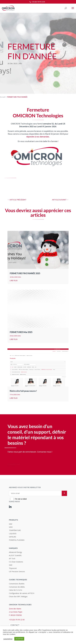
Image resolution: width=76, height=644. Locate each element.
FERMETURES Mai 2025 (21, 332)
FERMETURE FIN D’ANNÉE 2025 (25, 273)
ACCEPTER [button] (19, 639)
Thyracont (13, 568)
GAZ (11, 524)
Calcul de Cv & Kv (16, 590)
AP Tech (12, 559)
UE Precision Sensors (17, 571)
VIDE (11, 527)
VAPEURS (13, 537)
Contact (15, 625)
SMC (11, 565)
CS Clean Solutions (16, 562)
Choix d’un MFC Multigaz (18, 596)
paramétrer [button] (8, 639)
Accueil (3, 97)
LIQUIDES (13, 534)
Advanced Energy (15, 552)
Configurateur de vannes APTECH (22, 593)
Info (20, 63)
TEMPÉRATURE (15, 530)
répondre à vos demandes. (38, 137)
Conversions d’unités (17, 584)
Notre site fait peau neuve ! (23, 391)
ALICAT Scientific (15, 555)
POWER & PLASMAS (17, 540)
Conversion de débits (17, 587)
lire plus (14, 280)
